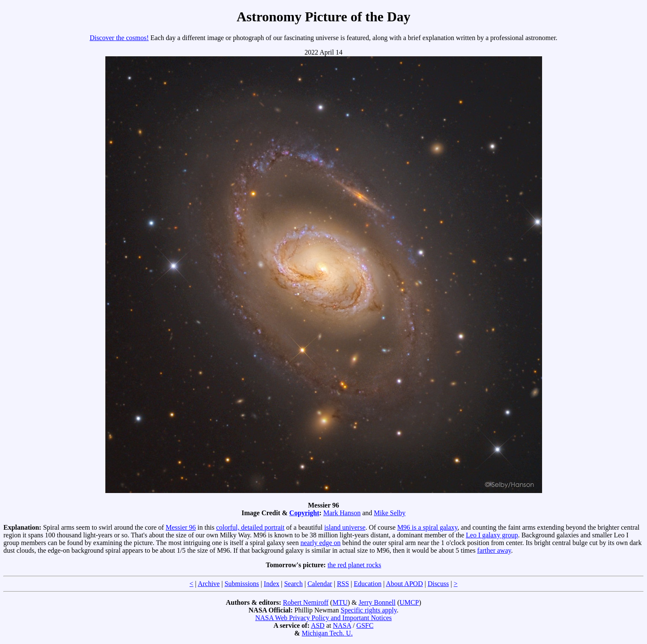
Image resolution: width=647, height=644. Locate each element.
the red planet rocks (354, 565)
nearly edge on (320, 543)
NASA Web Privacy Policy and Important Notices (323, 618)
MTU (340, 602)
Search (293, 584)
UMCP (409, 602)
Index (272, 584)
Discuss (438, 584)
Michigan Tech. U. (327, 633)
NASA (342, 625)
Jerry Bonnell (377, 602)
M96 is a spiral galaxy (427, 527)
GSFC (365, 625)
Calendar (320, 584)
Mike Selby (390, 513)
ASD (318, 625)
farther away (494, 550)
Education (368, 584)
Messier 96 (181, 527)
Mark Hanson (342, 513)
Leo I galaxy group (492, 535)
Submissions (242, 584)
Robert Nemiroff (306, 602)
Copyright (304, 513)
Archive (209, 584)
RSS (343, 584)
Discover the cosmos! (119, 38)
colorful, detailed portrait (250, 527)
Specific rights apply (369, 610)
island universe (345, 527)
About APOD (405, 584)
